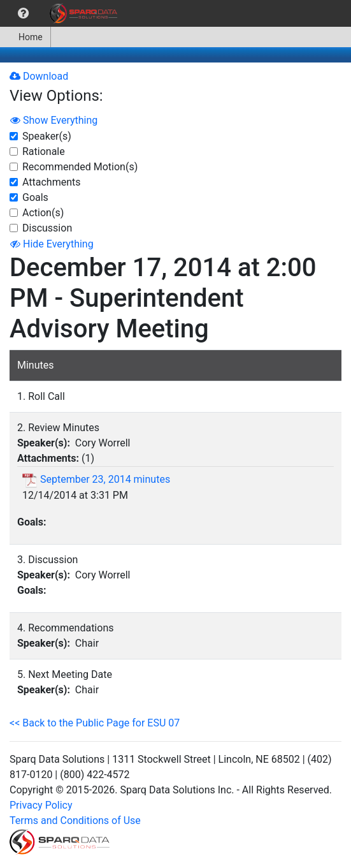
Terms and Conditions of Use (75, 820)
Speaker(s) (47, 136)
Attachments (52, 182)
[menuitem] (23, 13)
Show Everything (54, 120)
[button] (23, 13)
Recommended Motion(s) (80, 167)
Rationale (44, 151)
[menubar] (62, 13)
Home (25, 37)
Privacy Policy (41, 805)
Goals (35, 197)
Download (39, 76)
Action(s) (43, 213)
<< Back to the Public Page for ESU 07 (95, 723)
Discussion (47, 228)
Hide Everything (52, 244)
